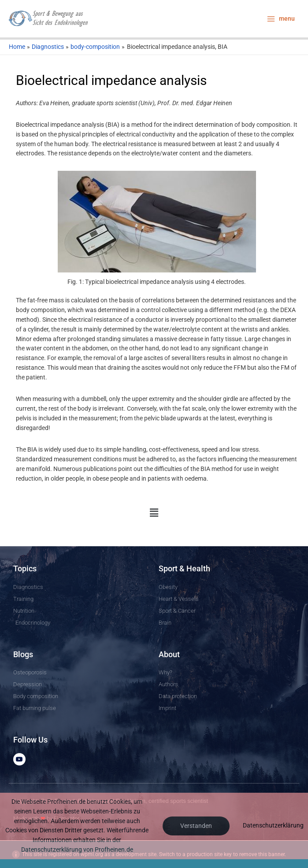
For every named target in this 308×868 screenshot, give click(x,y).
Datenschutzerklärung (273, 825)
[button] (154, 513)
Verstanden (196, 826)
